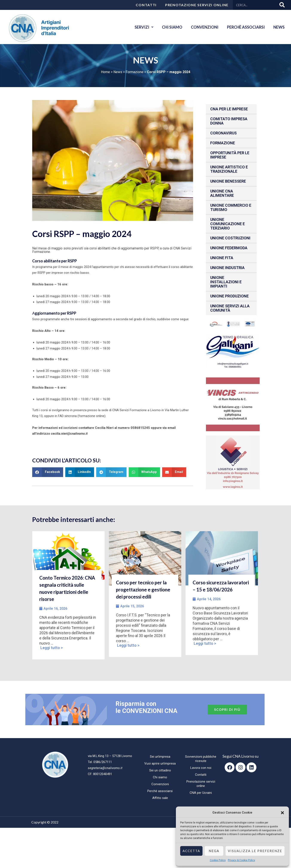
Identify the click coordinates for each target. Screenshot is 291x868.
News (279, 27)
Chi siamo (172, 27)
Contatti (146, 5)
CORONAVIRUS (223, 133)
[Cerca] (282, 5)
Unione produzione (229, 296)
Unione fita (222, 258)
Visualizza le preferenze (255, 851)
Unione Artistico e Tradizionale (229, 169)
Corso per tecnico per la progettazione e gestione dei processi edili (143, 590)
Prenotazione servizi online (197, 5)
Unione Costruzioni (230, 238)
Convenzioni (205, 27)
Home (105, 72)
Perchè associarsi (246, 27)
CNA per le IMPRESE (229, 109)
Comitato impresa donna (229, 121)
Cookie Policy (218, 860)
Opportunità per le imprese (230, 155)
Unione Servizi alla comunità (230, 308)
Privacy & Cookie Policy (241, 860)
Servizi (144, 27)
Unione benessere (228, 181)
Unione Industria (227, 268)
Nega (214, 851)
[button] (282, 813)
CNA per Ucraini (201, 793)
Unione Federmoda (229, 248)
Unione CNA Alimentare (222, 193)
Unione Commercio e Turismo (231, 207)
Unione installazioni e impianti (226, 282)
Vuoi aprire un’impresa (160, 763)
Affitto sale (160, 798)
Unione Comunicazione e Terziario (228, 224)
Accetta (191, 851)
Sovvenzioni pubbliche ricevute (201, 759)
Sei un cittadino (160, 770)
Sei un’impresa (160, 757)
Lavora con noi (201, 768)
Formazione (135, 72)
